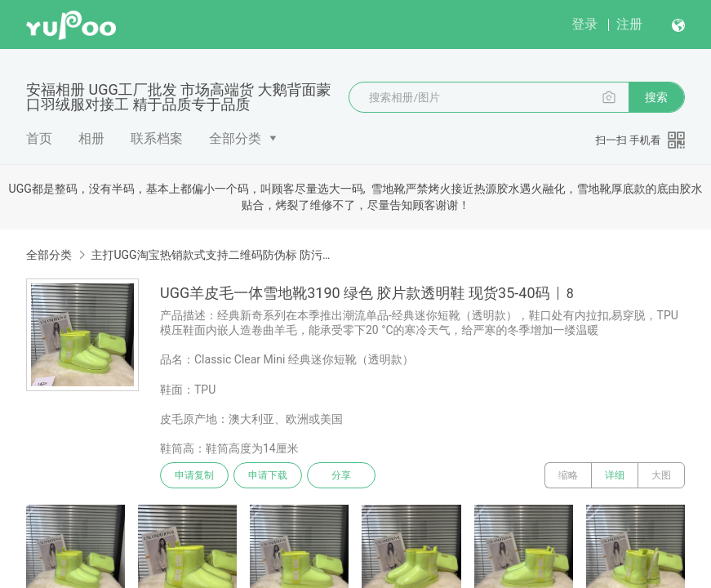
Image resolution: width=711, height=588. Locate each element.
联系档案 (157, 138)
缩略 (568, 475)
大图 (661, 475)
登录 (584, 24)
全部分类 (235, 138)
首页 (39, 138)
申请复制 (194, 475)
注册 (629, 24)
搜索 (656, 97)
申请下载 (268, 475)
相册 (91, 138)
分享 (341, 475)
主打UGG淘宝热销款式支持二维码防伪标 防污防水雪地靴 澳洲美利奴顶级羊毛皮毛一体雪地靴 (214, 255)
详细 (615, 475)
